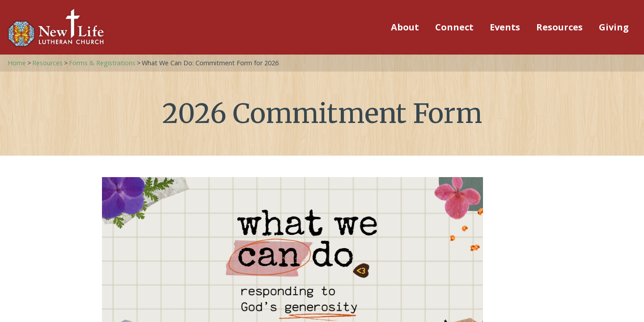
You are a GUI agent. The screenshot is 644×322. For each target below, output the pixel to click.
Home (17, 63)
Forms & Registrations (102, 63)
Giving (614, 27)
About (405, 27)
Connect (454, 27)
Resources (559, 27)
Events (505, 27)
